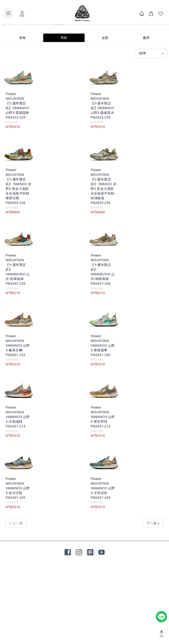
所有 (23, 118)
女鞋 (105, 118)
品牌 (14, 104)
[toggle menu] (8, 13)
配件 (146, 118)
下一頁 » (153, 604)
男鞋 (64, 118)
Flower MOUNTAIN (35, 104)
